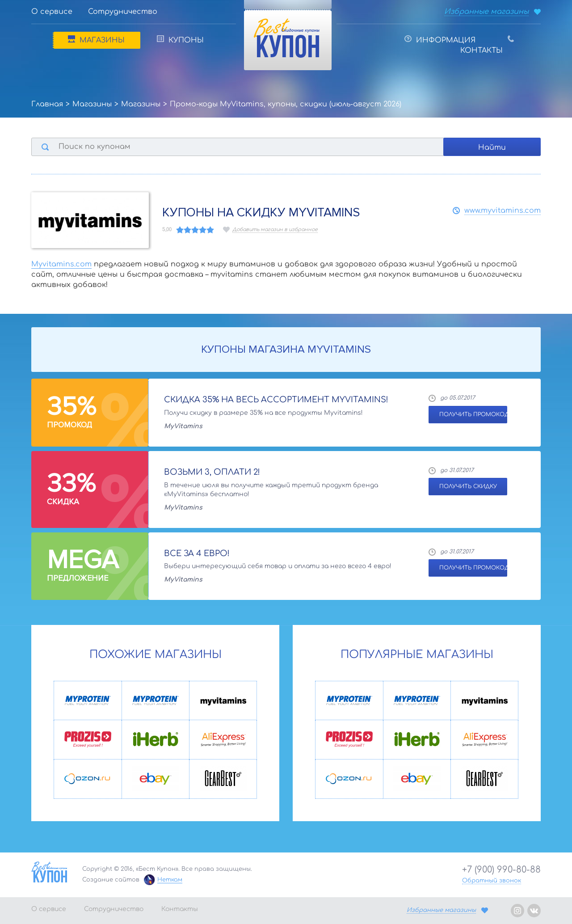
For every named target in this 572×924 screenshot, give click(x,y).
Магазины (96, 40)
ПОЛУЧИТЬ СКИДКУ (468, 486)
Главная (47, 104)
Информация (440, 40)
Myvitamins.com (61, 264)
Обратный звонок (492, 881)
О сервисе (52, 12)
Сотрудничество (123, 12)
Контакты (487, 45)
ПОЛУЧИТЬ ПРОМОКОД (473, 414)
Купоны (180, 40)
